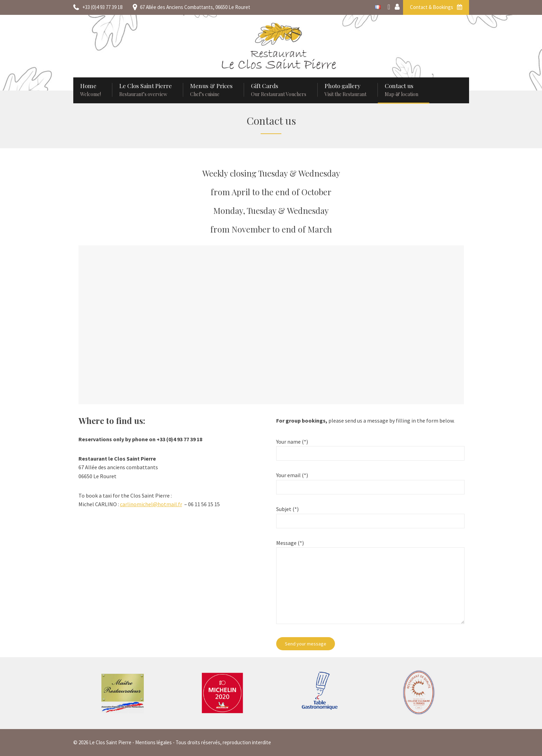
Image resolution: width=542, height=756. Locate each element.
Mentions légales (153, 742)
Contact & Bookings (436, 7)
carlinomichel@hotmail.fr (151, 504)
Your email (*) (370, 481)
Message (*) (370, 586)
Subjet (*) (370, 515)
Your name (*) (370, 448)
